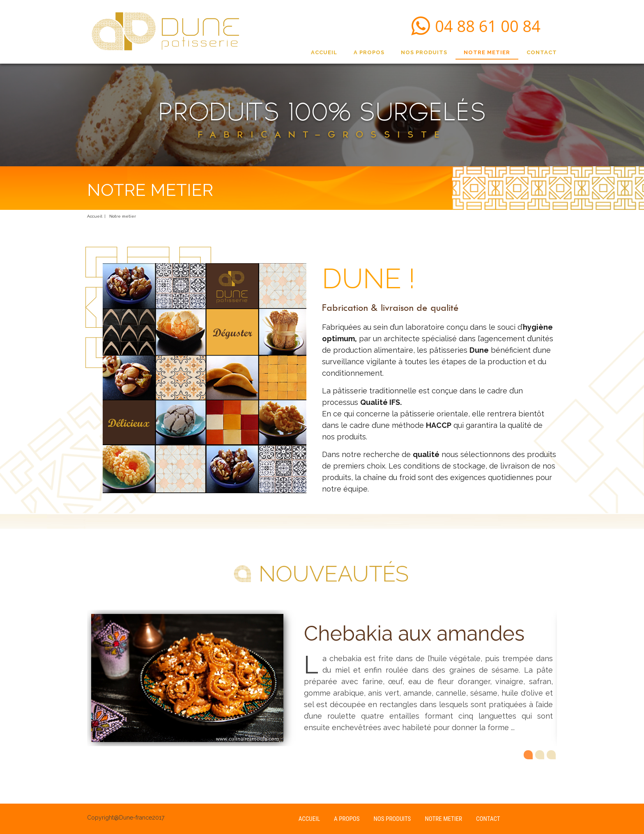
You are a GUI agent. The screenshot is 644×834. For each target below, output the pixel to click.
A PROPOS (369, 52)
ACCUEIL (324, 52)
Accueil (95, 216)
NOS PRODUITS (424, 52)
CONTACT (542, 52)
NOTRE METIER (487, 52)
